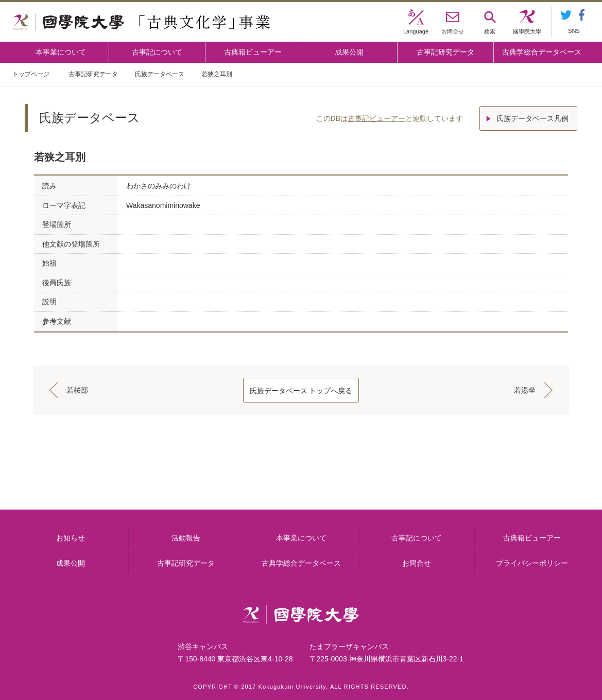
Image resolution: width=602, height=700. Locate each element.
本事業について (61, 52)
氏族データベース (160, 74)
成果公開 (349, 52)
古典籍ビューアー (253, 52)
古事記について (157, 52)
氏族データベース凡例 (532, 118)
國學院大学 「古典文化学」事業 (141, 22)
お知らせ (71, 538)
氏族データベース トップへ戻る (301, 391)
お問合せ (417, 563)
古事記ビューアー (376, 118)
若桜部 (77, 390)
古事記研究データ (445, 52)
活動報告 (186, 538)
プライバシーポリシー (532, 563)
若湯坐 (525, 390)
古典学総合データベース (542, 52)
